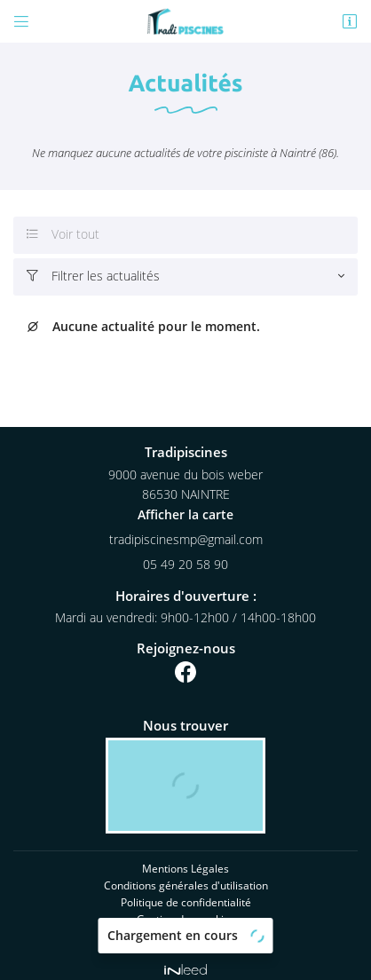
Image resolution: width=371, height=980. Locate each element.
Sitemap (185, 927)
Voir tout (63, 234)
